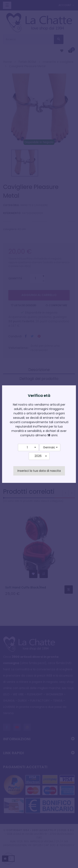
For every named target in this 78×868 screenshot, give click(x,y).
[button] (28, 448)
